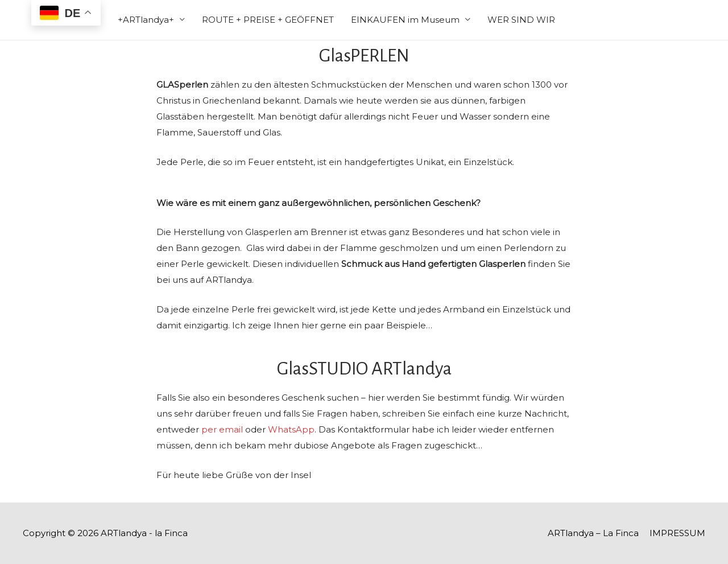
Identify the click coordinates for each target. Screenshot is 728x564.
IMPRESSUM (677, 533)
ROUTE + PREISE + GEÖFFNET (268, 20)
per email (222, 429)
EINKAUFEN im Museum (405, 20)
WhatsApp (291, 429)
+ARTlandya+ (146, 20)
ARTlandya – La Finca (593, 533)
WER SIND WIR (521, 20)
